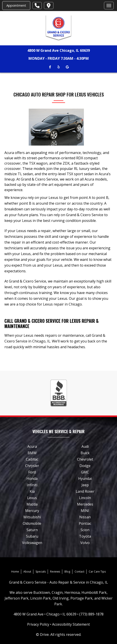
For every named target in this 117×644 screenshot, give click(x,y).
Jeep (85, 485)
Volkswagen (32, 543)
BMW (32, 453)
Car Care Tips (97, 572)
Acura (32, 446)
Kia (32, 491)
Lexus (32, 498)
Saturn (32, 530)
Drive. (45, 634)
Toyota (85, 536)
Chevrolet (85, 459)
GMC (85, 472)
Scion (85, 530)
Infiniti (32, 485)
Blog (67, 572)
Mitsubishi (32, 517)
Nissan (85, 517)
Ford (32, 472)
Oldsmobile (32, 523)
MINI (85, 511)
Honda (32, 479)
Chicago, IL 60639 (75, 50)
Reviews (55, 572)
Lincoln (85, 498)
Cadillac (32, 459)
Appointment (16, 5)
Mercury (32, 511)
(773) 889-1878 (91, 614)
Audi (85, 446)
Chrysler (32, 466)
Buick (85, 453)
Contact (79, 572)
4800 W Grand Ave (43, 50)
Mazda (32, 504)
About (27, 572)
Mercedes (85, 504)
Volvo (85, 543)
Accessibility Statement (71, 624)
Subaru (32, 536)
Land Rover (85, 491)
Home (15, 572)
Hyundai (85, 479)
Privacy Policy (38, 624)
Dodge (85, 466)
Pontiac (85, 523)
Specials (41, 572)
